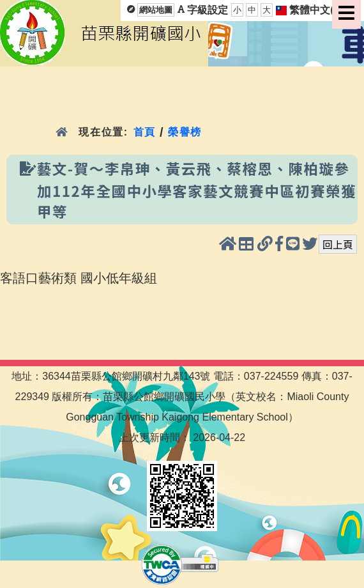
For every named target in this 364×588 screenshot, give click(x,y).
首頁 (145, 132)
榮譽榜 (185, 132)
